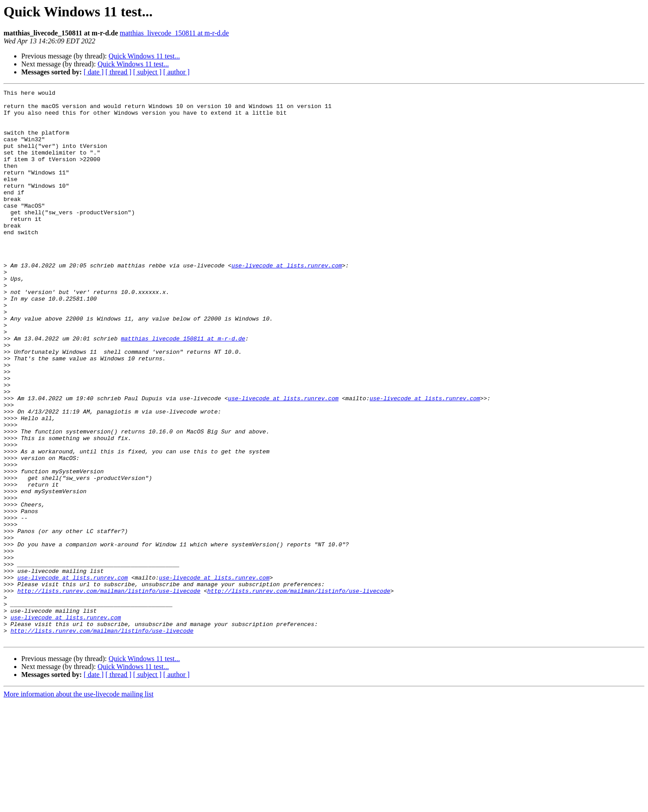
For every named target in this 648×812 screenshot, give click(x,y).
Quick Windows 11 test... (144, 56)
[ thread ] (118, 72)
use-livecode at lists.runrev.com (287, 301)
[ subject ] (147, 72)
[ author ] (177, 72)
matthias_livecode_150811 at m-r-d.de (174, 33)
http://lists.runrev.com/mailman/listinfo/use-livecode (109, 692)
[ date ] (94, 72)
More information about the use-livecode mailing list (79, 804)
